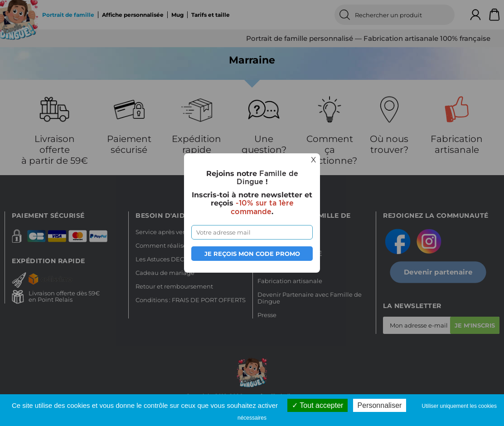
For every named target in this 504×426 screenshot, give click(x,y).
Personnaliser (380, 405)
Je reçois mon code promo (252, 254)
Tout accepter (317, 405)
